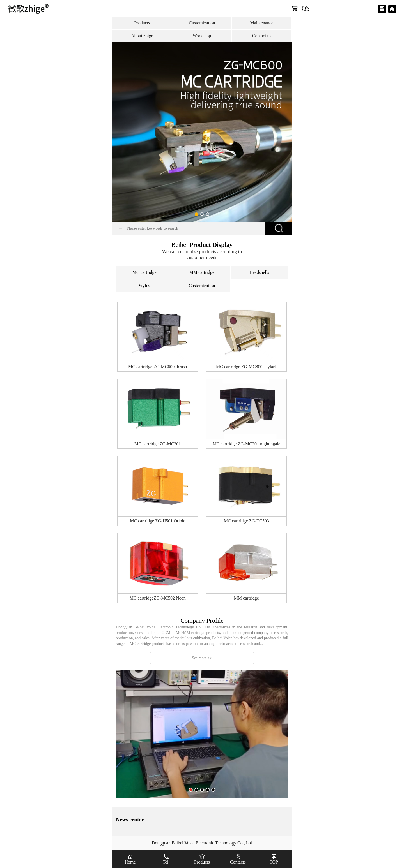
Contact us (262, 36)
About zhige (142, 36)
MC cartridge (144, 272)
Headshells (259, 272)
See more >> (202, 658)
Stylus (144, 286)
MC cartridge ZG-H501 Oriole (158, 521)
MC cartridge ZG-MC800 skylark (246, 367)
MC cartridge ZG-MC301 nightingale (246, 444)
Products (142, 23)
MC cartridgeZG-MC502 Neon (158, 598)
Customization (202, 23)
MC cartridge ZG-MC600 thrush (158, 367)
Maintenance (262, 23)
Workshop (202, 36)
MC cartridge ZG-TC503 (246, 521)
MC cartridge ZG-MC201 (158, 444)
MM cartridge (202, 272)
